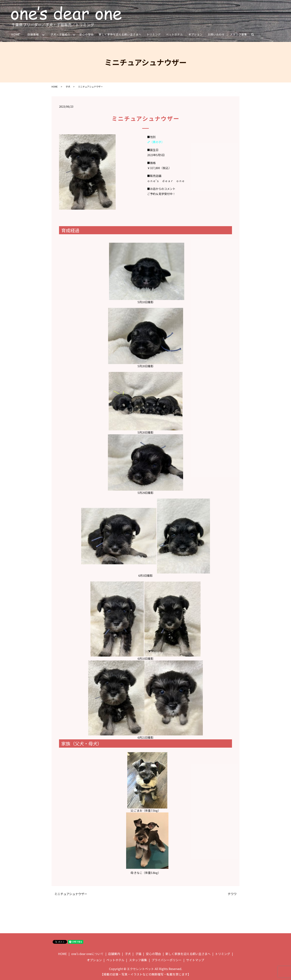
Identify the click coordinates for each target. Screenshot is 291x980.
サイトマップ (195, 960)
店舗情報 (33, 34)
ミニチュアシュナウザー (71, 894)
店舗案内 (114, 954)
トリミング (154, 34)
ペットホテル (175, 34)
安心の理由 (87, 34)
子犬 (68, 87)
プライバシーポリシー (167, 960)
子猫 (138, 954)
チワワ (232, 894)
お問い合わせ (216, 34)
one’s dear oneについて (87, 954)
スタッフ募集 (239, 34)
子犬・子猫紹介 (61, 34)
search (254, 35)
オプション (196, 34)
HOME (15, 34)
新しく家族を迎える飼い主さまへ (120, 34)
